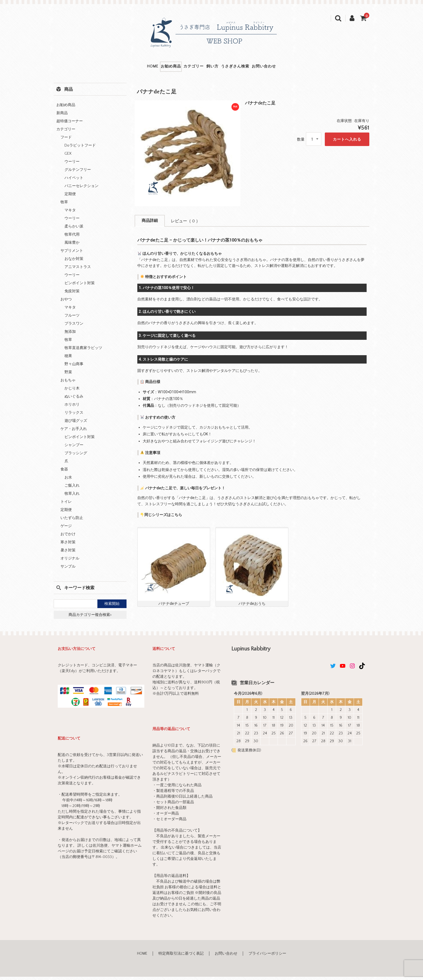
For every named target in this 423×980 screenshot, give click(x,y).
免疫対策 (72, 295)
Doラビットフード (80, 149)
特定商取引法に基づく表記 (181, 957)
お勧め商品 (151, 68)
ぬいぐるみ (74, 400)
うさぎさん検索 (254, 68)
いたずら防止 (72, 521)
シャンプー (74, 449)
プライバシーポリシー (267, 957)
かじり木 (72, 392)
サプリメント (72, 254)
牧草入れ (72, 497)
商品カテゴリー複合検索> (90, 618)
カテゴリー (187, 68)
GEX (68, 157)
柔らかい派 (74, 230)
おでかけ (68, 538)
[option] (187, 157)
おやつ (66, 303)
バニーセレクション (81, 189)
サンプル (68, 570)
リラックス (74, 416)
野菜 (68, 376)
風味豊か (72, 246)
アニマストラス (78, 270)
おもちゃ (68, 384)
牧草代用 (72, 238)
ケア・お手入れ (74, 432)
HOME (120, 68)
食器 (64, 473)
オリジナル (70, 562)
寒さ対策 (68, 546)
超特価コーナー (70, 125)
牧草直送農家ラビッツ (83, 351)
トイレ (66, 505)
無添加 (70, 335)
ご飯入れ (72, 489)
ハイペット (74, 181)
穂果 (68, 360)
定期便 (70, 198)
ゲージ (66, 530)
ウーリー (72, 165)
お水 (68, 481)
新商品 (62, 117)
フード (66, 141)
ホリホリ (72, 408)
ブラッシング (76, 457)
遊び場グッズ (76, 424)
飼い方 (218, 68)
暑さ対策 (68, 554)
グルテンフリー (78, 173)
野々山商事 (74, 368)
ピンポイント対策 (80, 287)
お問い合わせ (297, 68)
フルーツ (72, 319)
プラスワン (74, 327)
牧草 (64, 206)
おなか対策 (74, 262)
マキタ (70, 214)
